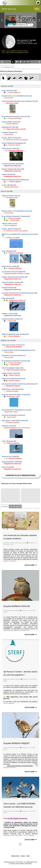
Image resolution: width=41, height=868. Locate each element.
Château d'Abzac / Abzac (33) (11, 373)
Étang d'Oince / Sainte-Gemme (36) (13, 389)
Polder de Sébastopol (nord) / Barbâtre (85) (15, 180)
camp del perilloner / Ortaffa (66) (12, 462)
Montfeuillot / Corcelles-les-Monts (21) (14, 355)
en (38, 9)
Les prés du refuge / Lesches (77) (12, 319)
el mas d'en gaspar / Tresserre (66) (12, 282)
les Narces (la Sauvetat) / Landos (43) (13, 415)
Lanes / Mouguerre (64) (9, 251)
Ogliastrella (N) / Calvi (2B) (10, 127)
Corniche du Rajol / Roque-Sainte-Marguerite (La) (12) (18, 350)
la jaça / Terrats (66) (8, 467)
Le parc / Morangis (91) (9, 185)
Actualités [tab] (5, 506)
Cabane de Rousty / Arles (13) (11, 196)
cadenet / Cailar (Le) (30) (9, 223)
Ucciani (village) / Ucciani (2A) (11, 122)
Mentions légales (15, 856)
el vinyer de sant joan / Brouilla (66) (13, 164)
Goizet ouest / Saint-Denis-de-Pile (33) (14, 379)
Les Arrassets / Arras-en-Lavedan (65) (14, 272)
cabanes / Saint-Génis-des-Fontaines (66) (15, 277)
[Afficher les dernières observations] (11, 71)
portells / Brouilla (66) (8, 174)
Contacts (23, 856)
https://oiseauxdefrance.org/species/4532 (20, 766)
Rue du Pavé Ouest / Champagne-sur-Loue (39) (16, 410)
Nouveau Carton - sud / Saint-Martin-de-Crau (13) (17, 96)
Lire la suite (31, 565)
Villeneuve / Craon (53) (9, 426)
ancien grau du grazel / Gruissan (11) (13, 345)
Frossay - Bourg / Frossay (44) (11, 138)
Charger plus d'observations (20, 475)
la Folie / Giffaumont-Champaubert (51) (14, 143)
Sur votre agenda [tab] (15, 506)
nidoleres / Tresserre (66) (10, 314)
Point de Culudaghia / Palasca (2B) (13, 368)
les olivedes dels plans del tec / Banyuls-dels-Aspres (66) (20, 293)
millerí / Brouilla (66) (8, 298)
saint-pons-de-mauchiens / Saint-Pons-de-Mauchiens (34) (20, 384)
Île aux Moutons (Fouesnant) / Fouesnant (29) (16, 116)
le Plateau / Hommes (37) (9, 132)
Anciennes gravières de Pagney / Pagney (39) (16, 395)
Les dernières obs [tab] (7, 67)
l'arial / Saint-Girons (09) (9, 91)
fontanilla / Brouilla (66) (9, 288)
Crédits (28, 856)
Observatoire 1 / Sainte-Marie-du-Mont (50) (15, 420)
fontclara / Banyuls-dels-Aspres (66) (13, 169)
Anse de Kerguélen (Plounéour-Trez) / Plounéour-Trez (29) (20, 101)
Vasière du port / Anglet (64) (10, 148)
